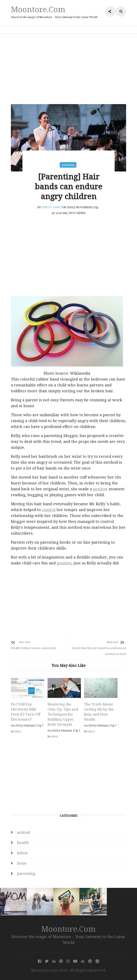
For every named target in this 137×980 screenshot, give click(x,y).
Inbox (18, 731)
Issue (22, 863)
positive (100, 489)
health (23, 843)
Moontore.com (38, 9)
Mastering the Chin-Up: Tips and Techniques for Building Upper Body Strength (63, 714)
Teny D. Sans (51, 207)
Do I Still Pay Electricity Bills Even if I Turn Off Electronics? (26, 712)
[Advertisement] (68, 69)
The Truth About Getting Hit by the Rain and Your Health (99, 712)
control (49, 510)
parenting (68, 165)
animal (23, 832)
